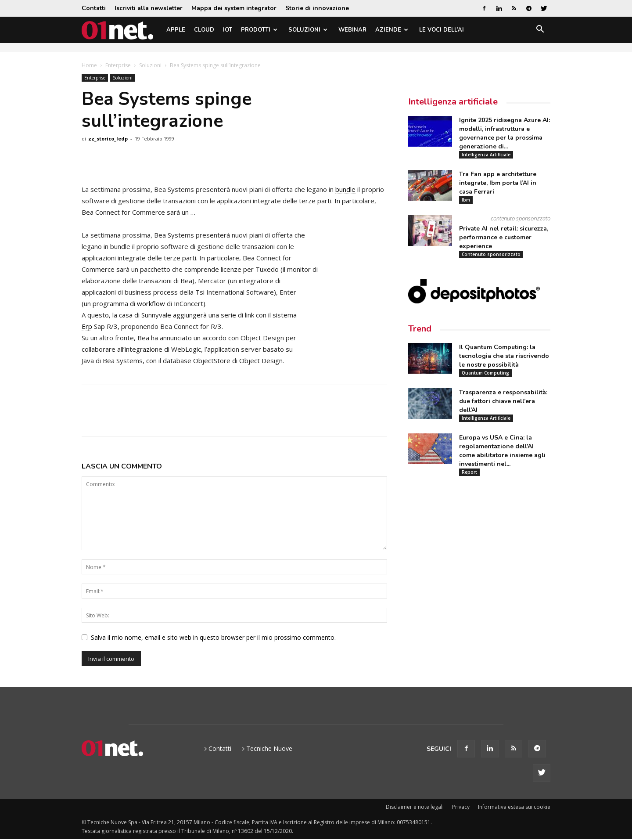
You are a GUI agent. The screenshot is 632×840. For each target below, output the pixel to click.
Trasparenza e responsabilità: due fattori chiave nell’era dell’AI (503, 401)
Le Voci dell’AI (442, 30)
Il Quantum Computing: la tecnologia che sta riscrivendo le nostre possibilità (504, 356)
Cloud (204, 30)
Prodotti (259, 30)
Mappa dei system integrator (234, 8)
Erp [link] (87, 326)
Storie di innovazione (317, 8)
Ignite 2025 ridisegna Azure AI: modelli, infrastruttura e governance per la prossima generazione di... (505, 133)
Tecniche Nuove (269, 748)
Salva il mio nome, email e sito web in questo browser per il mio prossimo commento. (213, 637)
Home (89, 65)
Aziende (392, 30)
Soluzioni (308, 30)
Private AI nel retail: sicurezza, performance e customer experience (504, 237)
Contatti (94, 8)
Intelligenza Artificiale (486, 155)
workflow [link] (151, 303)
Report (469, 472)
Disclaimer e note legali (415, 807)
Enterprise (118, 65)
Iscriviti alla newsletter (149, 8)
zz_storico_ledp (108, 139)
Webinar (352, 30)
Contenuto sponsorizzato (491, 254)
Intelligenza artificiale (453, 102)
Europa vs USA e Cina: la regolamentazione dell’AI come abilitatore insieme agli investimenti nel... (502, 451)
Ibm (466, 200)
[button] (540, 31)
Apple (176, 30)
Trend (420, 329)
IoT (228, 30)
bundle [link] (345, 189)
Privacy (461, 807)
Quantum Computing (485, 373)
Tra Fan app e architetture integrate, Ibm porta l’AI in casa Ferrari (498, 183)
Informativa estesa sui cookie (514, 807)
